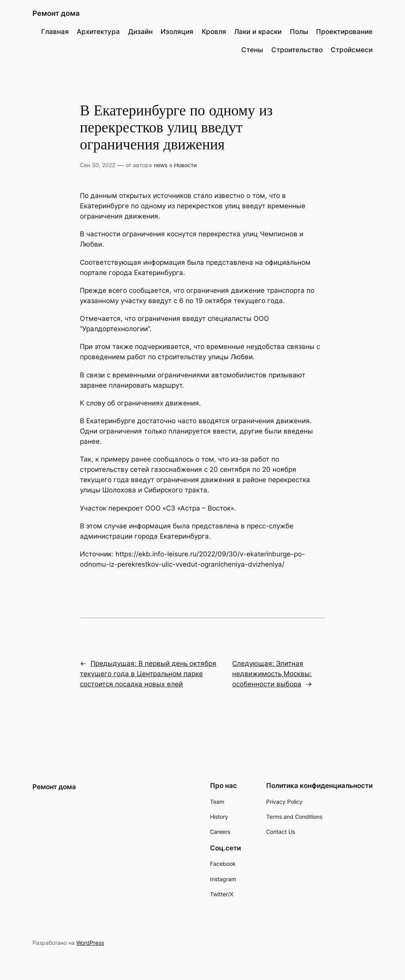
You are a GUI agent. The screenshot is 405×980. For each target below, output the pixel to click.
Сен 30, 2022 (97, 165)
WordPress (90, 943)
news (161, 165)
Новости (185, 165)
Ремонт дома (56, 13)
